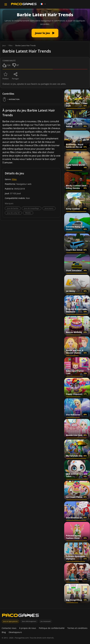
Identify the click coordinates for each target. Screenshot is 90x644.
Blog (4, 632)
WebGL (28, 213)
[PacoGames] (21, 616)
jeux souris (49, 208)
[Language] (43, 4)
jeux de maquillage (32, 208)
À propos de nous (28, 628)
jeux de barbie (13, 208)
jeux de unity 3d (13, 213)
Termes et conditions (77, 628)
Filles (14, 179)
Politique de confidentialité (52, 628)
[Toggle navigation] (6, 4)
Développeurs (15, 632)
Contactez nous (9, 628)
